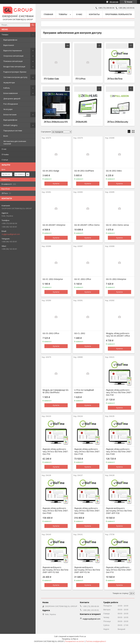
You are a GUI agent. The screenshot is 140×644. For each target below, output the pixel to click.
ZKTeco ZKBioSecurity (118, 122)
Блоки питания (10, 115)
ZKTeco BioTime (115, 79)
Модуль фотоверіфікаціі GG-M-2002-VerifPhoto (56, 391)
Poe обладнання (11, 104)
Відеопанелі (9, 45)
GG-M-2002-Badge (51, 171)
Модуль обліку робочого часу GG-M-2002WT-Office (118, 335)
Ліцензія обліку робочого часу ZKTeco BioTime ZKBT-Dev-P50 (56, 452)
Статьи (5, 160)
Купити (56, 184)
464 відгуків (114, 2)
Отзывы (5, 154)
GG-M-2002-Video (114, 171)
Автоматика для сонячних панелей (15, 142)
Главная (48, 14)
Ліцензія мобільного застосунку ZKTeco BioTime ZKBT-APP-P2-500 (55, 570)
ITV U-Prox (81, 79)
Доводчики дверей (12, 99)
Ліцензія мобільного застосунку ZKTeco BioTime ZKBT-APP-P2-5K (87, 570)
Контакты (94, 14)
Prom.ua (83, 636)
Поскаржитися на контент (75, 641)
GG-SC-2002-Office (83, 279)
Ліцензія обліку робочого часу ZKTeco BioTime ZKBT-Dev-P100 (87, 452)
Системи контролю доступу (15, 77)
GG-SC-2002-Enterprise (53, 279)
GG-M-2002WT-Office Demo (87, 225)
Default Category (10, 125)
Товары (5, 34)
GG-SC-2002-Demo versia (117, 225)
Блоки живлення (11, 93)
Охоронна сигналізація (13, 56)
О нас (4, 149)
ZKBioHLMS (81, 122)
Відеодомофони (10, 40)
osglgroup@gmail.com (11, 234)
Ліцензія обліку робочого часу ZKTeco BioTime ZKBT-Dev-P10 (119, 570)
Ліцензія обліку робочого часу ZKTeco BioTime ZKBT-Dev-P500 (56, 511)
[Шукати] (33, 25)
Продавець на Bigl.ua (70, 639)
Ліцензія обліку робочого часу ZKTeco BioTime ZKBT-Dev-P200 (119, 452)
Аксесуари (8, 109)
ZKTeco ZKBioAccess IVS (56, 122)
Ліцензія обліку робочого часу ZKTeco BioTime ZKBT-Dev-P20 (119, 392)
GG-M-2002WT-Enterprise (54, 225)
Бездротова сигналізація (14, 67)
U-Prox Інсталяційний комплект (84, 391)
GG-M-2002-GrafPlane (84, 171)
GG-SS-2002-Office (51, 333)
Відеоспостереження (13, 50)
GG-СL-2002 (80, 333)
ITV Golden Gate (51, 79)
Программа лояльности (118, 14)
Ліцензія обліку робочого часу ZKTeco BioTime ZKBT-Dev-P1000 (87, 511)
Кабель (7, 88)
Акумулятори (9, 83)
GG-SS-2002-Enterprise (116, 279)
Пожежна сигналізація (13, 61)
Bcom (6, 136)
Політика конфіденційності (96, 641)
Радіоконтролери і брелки (15, 72)
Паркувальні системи (13, 131)
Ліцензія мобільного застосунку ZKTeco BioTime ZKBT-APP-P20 (119, 511)
